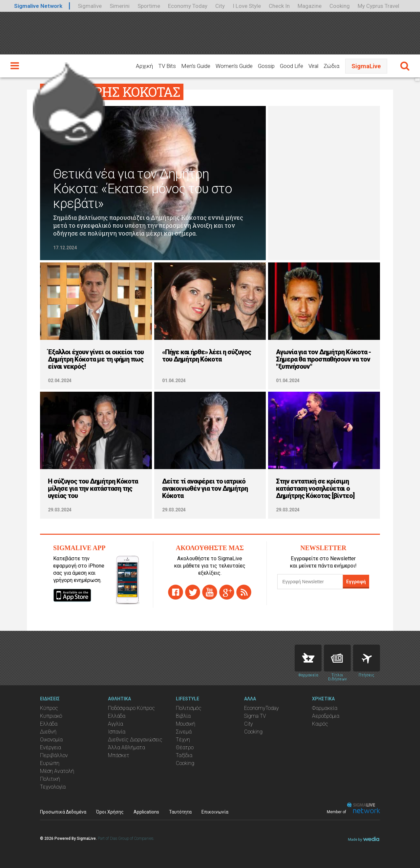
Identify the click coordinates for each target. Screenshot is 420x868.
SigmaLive (366, 66)
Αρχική (144, 66)
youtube (210, 592)
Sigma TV (255, 716)
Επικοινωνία (215, 812)
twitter (193, 592)
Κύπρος (49, 708)
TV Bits (167, 66)
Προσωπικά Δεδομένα (63, 812)
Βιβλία (183, 716)
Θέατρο (185, 747)
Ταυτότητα (180, 812)
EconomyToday (262, 708)
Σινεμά (184, 732)
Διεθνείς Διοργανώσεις (135, 740)
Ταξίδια (184, 755)
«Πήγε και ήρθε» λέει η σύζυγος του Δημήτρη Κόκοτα (207, 356)
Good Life (292, 66)
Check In (279, 6)
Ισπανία (117, 732)
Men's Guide (196, 66)
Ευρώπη (50, 763)
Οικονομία (51, 740)
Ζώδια (331, 66)
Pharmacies (308, 658)
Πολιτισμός (189, 708)
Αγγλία (115, 724)
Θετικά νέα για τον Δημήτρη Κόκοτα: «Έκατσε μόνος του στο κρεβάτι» (143, 189)
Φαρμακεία (325, 708)
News (337, 658)
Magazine (310, 6)
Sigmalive (90, 6)
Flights (367, 658)
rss (244, 592)
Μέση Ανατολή (57, 771)
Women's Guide (234, 66)
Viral (313, 66)
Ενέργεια (51, 747)
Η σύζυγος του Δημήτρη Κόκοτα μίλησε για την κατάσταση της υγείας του (93, 488)
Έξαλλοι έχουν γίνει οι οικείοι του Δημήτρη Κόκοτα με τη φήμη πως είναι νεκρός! (96, 359)
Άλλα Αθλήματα (126, 747)
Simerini (120, 6)
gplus (227, 592)
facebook (176, 592)
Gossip (266, 66)
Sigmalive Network (38, 6)
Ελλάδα (49, 724)
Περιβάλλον (54, 755)
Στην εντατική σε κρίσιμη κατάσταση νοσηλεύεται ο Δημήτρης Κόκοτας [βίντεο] (315, 488)
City (220, 6)
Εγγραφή (356, 582)
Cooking (340, 6)
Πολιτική (50, 779)
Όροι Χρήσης (110, 812)
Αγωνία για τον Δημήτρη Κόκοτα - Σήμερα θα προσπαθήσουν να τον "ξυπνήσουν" (324, 359)
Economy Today (188, 6)
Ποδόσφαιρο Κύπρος (131, 708)
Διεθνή (48, 732)
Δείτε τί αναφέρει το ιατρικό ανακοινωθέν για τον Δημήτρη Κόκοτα (205, 488)
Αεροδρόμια (326, 716)
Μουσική (186, 724)
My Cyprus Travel (378, 6)
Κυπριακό (51, 716)
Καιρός (320, 724)
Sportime (149, 6)
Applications (146, 812)
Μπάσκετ (119, 755)
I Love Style (247, 6)
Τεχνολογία (53, 787)
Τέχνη (183, 740)
